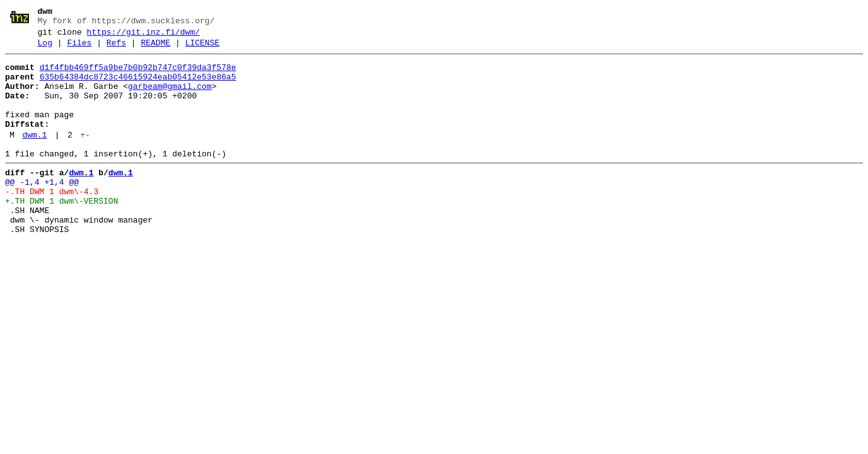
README (155, 49)
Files (79, 49)
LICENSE (203, 49)
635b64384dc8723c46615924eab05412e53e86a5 (138, 86)
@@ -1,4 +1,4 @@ (42, 209)
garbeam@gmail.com (170, 98)
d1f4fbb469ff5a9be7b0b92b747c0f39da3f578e (138, 75)
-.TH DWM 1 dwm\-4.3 (52, 220)
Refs (116, 49)
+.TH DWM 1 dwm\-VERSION (61, 231)
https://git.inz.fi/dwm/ (143, 36)
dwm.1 (34, 156)
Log (45, 49)
